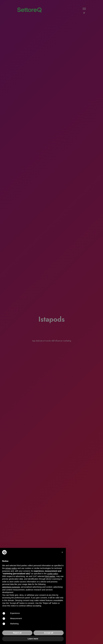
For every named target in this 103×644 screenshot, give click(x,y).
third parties (50, 576)
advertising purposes (11, 587)
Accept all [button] (49, 633)
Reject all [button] (17, 633)
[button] (62, 552)
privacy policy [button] (11, 568)
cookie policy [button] (53, 574)
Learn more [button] (33, 639)
